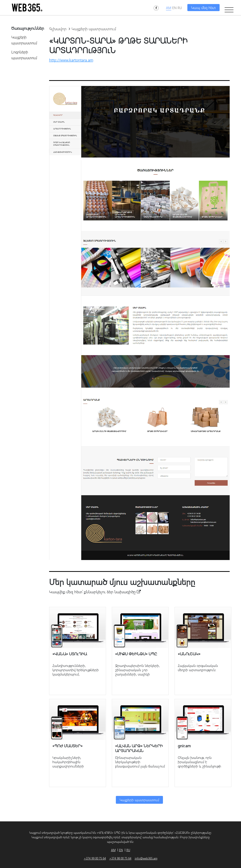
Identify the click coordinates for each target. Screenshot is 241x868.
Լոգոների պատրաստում (24, 55)
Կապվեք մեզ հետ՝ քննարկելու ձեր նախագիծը (95, 592)
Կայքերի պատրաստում (24, 40)
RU (180, 8)
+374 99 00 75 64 (95, 858)
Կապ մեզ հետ (203, 8)
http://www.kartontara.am (71, 60)
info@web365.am (146, 858)
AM (169, 8)
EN (174, 8)
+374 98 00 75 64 (120, 858)
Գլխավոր (58, 29)
